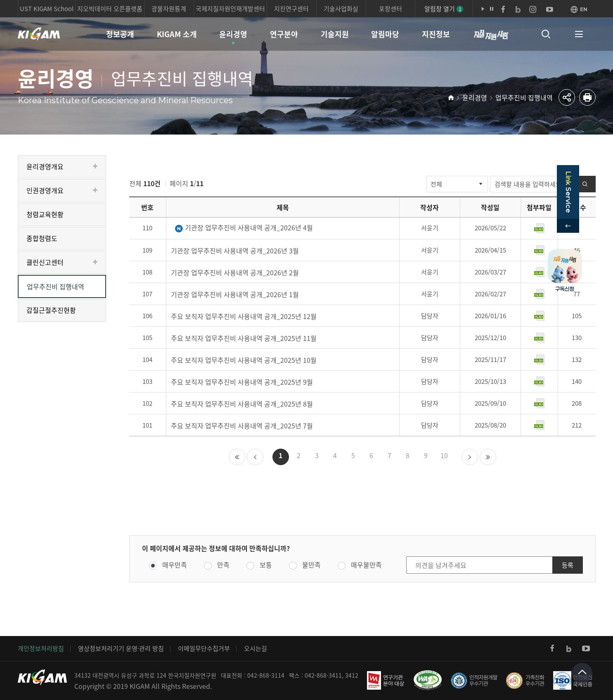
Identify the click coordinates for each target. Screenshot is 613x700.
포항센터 (391, 9)
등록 (568, 565)
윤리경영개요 (45, 166)
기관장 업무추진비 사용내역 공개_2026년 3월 (235, 251)
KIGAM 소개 (177, 34)
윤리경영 (233, 34)
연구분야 (284, 34)
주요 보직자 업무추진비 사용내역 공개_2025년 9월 (242, 382)
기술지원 (335, 34)
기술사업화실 (341, 9)
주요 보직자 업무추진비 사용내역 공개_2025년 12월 (244, 316)
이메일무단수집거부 (204, 648)
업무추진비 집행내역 (524, 97)
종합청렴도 (42, 238)
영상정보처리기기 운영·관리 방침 (121, 648)
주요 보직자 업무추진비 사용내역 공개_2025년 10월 (244, 360)
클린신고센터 (45, 262)
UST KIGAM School (47, 9)
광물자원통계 (169, 9)
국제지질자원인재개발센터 (230, 9)
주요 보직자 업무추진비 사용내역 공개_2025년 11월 (244, 338)
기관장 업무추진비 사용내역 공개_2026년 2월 (235, 272)
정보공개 (120, 34)
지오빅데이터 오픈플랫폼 (110, 9)
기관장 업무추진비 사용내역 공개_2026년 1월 (235, 294)
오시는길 (256, 648)
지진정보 (436, 34)
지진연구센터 (291, 9)
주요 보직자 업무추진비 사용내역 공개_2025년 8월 (242, 404)
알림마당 (385, 34)
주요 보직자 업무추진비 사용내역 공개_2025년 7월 (242, 426)
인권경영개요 (45, 190)
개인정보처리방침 (41, 648)
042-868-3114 (266, 675)
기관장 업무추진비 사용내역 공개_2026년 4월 (244, 228)
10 (444, 455)
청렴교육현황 (45, 214)
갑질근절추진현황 (51, 310)
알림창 (444, 9)
